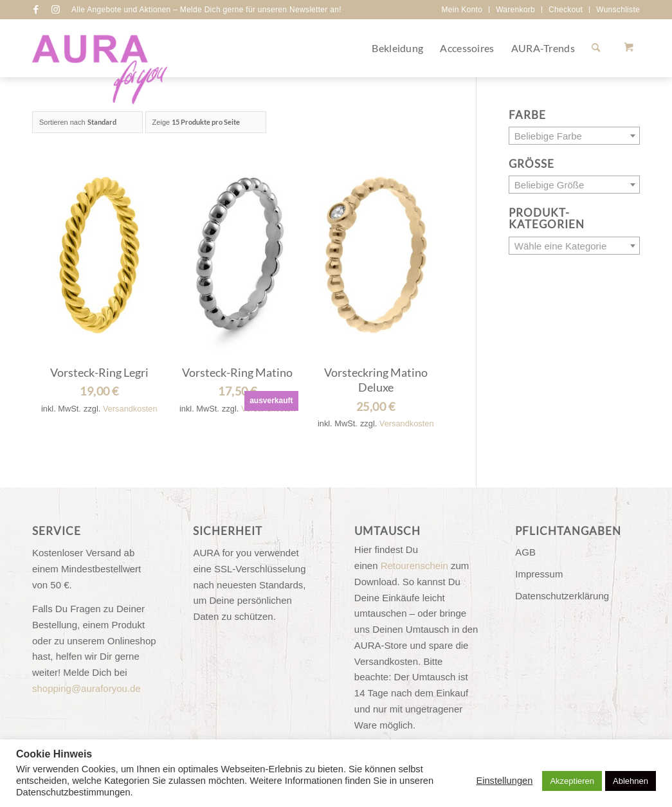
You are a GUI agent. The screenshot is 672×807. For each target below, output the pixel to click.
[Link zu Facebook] (36, 10)
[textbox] (574, 136)
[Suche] (596, 48)
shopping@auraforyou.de (86, 688)
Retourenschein (414, 566)
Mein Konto (462, 10)
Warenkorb (515, 10)
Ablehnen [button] (631, 781)
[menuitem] (462, 10)
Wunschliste (618, 10)
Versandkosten (130, 409)
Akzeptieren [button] (572, 781)
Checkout (566, 10)
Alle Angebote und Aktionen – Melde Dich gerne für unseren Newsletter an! (206, 10)
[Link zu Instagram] (55, 10)
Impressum (539, 574)
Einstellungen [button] (504, 781)
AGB (525, 552)
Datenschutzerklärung (562, 596)
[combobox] (574, 136)
